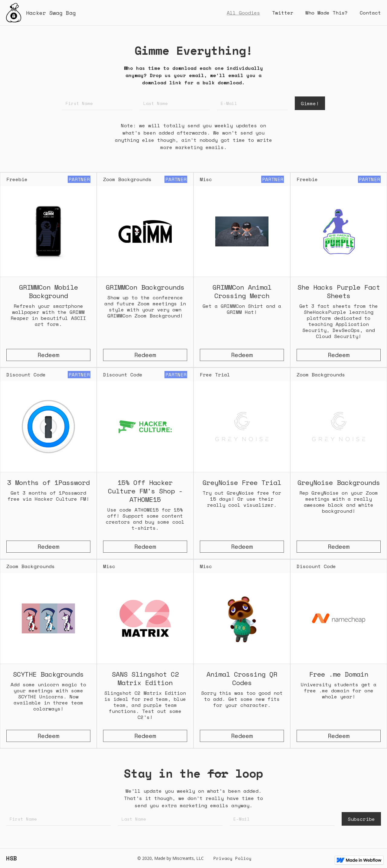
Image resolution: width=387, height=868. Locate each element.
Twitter (283, 13)
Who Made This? (327, 13)
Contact (370, 13)
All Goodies (243, 13)
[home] (41, 13)
